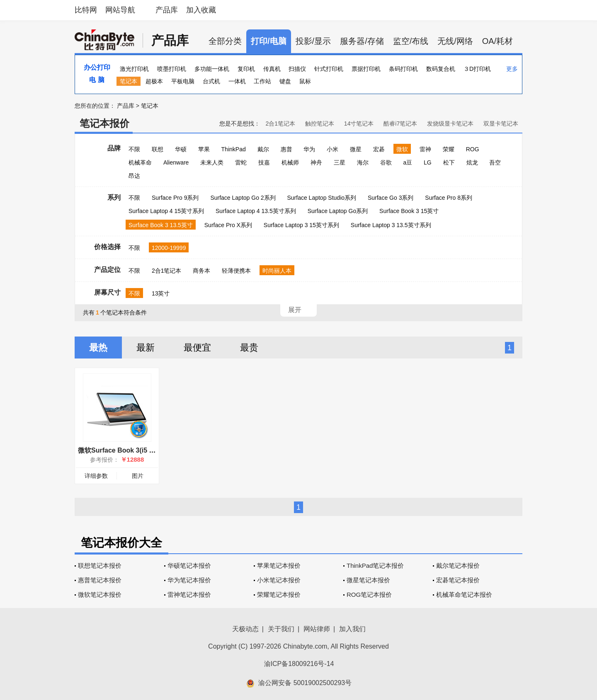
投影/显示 (313, 41)
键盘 (285, 81)
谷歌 (386, 162)
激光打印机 (134, 69)
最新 (146, 348)
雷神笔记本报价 (189, 595)
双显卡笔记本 (501, 124)
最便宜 (197, 348)
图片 (138, 476)
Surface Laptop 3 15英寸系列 (301, 225)
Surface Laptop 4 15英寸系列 (166, 211)
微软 (402, 149)
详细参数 (96, 476)
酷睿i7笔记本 (400, 124)
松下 (449, 162)
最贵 (249, 348)
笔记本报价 (104, 123)
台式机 (211, 81)
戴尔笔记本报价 (458, 566)
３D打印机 (477, 69)
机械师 (290, 162)
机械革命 (140, 162)
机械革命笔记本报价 (464, 595)
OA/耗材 (498, 41)
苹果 (204, 149)
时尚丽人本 (277, 271)
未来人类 (212, 162)
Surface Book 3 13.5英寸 (161, 225)
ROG (473, 149)
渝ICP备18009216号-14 (299, 664)
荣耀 (449, 149)
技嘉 (264, 162)
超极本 (154, 81)
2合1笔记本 (280, 124)
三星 (340, 162)
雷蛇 (241, 162)
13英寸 (161, 293)
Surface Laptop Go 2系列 (243, 198)
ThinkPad (234, 149)
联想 (158, 149)
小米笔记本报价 (279, 580)
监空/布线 (411, 41)
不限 (134, 149)
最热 (98, 348)
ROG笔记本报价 (369, 595)
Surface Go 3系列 (391, 198)
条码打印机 (403, 69)
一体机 (237, 81)
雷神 (425, 149)
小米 (332, 149)
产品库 (167, 10)
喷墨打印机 (172, 69)
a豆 (408, 162)
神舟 (316, 162)
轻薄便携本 (236, 271)
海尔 (363, 162)
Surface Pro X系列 (228, 225)
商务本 (201, 271)
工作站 (262, 81)
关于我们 (281, 629)
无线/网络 (455, 41)
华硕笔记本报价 (189, 566)
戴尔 (263, 149)
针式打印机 (329, 69)
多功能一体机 (212, 69)
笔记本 (129, 81)
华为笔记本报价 (189, 580)
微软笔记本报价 (100, 595)
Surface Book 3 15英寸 (409, 211)
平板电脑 (183, 81)
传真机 (272, 69)
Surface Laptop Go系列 (338, 211)
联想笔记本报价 (100, 566)
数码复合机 (441, 69)
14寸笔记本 (359, 124)
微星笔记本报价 (368, 580)
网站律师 (317, 629)
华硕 (181, 149)
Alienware (176, 162)
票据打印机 (366, 69)
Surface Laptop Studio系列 (322, 198)
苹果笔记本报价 (279, 566)
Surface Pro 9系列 (175, 198)
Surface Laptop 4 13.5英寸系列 (256, 211)
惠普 (286, 149)
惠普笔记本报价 (100, 580)
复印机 (246, 69)
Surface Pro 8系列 (449, 198)
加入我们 (352, 629)
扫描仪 (297, 69)
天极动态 (245, 629)
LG (428, 162)
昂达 (134, 176)
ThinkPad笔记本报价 (375, 566)
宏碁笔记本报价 (458, 580)
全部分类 (225, 41)
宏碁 (379, 149)
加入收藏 (201, 10)
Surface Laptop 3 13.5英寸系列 (391, 225)
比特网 (86, 10)
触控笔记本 (320, 124)
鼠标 (305, 81)
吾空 (495, 162)
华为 (309, 149)
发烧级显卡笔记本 (450, 124)
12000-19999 (169, 248)
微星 (356, 149)
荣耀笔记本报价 (279, 595)
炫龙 (472, 162)
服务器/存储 (362, 41)
